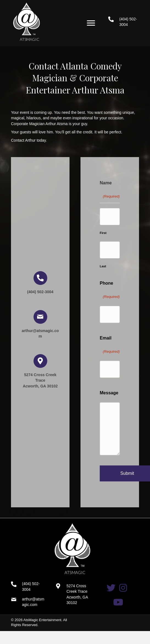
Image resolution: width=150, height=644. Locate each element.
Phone (110, 291)
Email (110, 346)
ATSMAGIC (30, 39)
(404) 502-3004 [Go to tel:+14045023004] (40, 292)
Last (103, 266)
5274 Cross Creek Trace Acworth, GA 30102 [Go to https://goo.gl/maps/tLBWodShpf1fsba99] (40, 380)
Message (109, 393)
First (103, 233)
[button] (91, 23)
